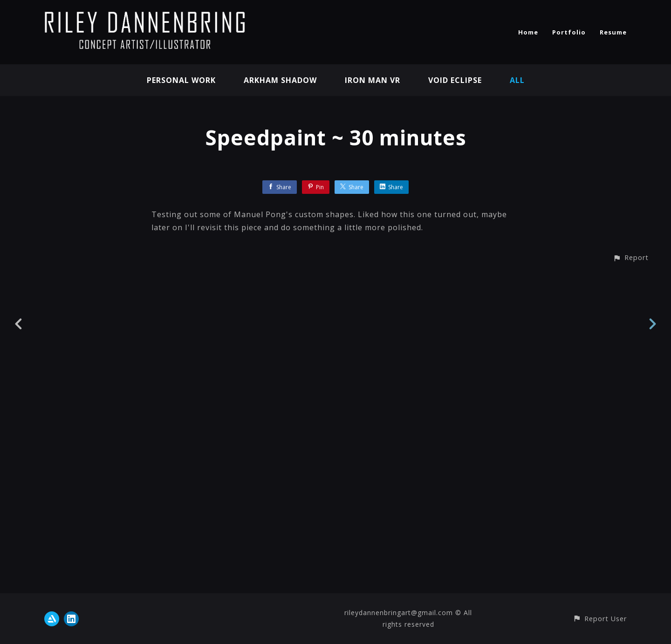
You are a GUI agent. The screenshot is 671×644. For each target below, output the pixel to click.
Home (528, 32)
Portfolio (569, 32)
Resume (613, 32)
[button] (631, 610)
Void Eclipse (455, 80)
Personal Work (181, 80)
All (517, 80)
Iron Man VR (373, 80)
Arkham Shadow (280, 80)
